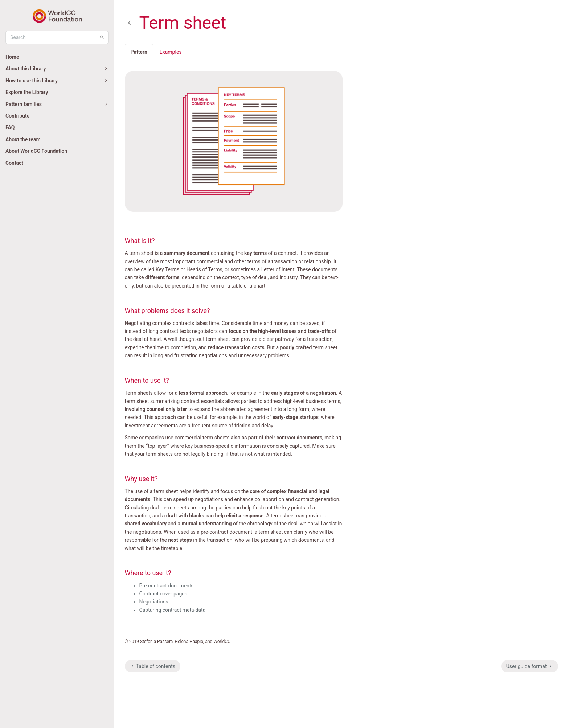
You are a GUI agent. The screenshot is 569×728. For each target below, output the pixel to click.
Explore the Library (27, 92)
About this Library (57, 69)
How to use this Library (57, 81)
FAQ (10, 127)
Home (12, 57)
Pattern (139, 52)
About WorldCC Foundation (36, 151)
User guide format (530, 666)
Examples (171, 52)
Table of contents (153, 666)
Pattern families (57, 104)
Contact (14, 163)
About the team (23, 139)
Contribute (17, 116)
